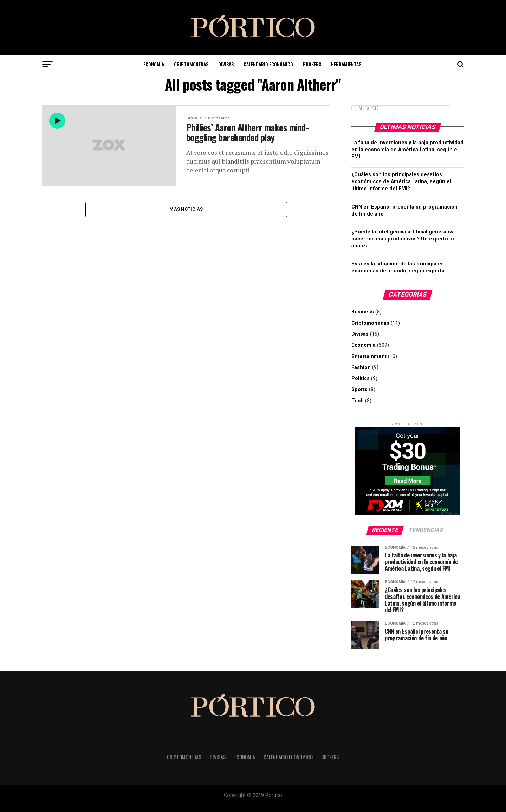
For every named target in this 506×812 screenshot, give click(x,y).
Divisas (226, 64)
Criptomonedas (191, 64)
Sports (359, 390)
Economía (154, 64)
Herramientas (346, 64)
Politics (361, 379)
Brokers (312, 64)
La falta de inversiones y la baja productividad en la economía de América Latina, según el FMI (407, 150)
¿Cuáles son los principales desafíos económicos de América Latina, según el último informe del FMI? (401, 182)
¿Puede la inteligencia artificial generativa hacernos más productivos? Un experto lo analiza (403, 239)
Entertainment (369, 357)
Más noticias (186, 209)
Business (363, 312)
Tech (358, 401)
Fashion (361, 367)
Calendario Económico (268, 64)
